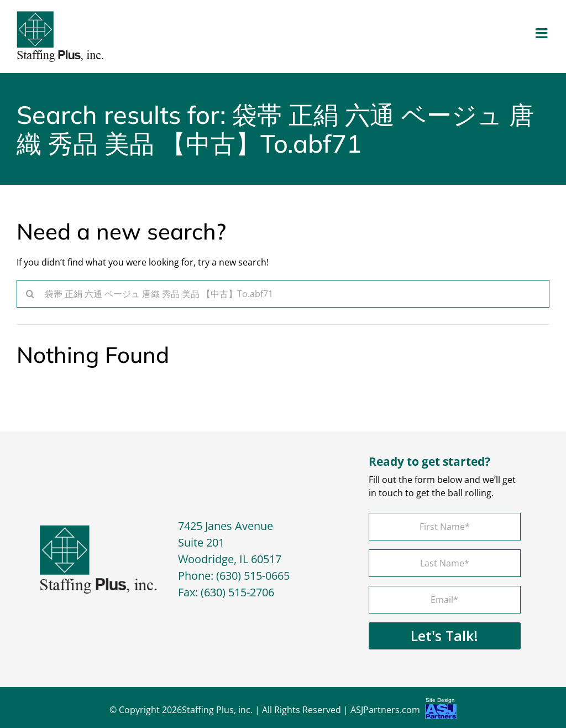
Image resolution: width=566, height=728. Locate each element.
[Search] (30, 294)
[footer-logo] (98, 529)
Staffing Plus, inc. (217, 710)
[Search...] (283, 294)
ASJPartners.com (403, 711)
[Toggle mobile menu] (543, 33)
